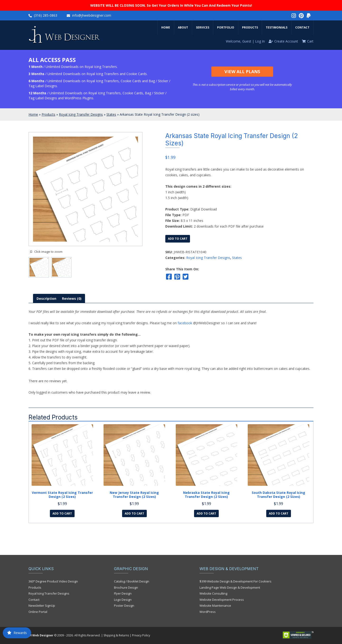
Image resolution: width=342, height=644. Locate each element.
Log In (260, 41)
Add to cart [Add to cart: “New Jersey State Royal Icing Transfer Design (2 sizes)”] (134, 513)
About (183, 27)
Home (166, 27)
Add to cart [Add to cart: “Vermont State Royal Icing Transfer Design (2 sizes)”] (62, 513)
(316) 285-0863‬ (46, 15)
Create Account (286, 41)
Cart (310, 41)
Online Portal (38, 612)
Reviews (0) (72, 298)
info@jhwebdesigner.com (92, 15)
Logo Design (123, 600)
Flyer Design (123, 593)
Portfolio (226, 27)
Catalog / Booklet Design (132, 581)
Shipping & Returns (116, 635)
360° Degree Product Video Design (53, 581)
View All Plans (242, 72)
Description (46, 298)
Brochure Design (126, 587)
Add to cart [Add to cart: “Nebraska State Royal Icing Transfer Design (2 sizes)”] (206, 513)
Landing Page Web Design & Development (230, 587)
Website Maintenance (215, 606)
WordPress (208, 612)
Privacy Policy (141, 635)
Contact (302, 27)
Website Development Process (222, 600)
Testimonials (277, 27)
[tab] (46, 298)
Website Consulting (213, 593)
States (111, 114)
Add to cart (178, 239)
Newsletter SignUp (42, 606)
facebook (185, 323)
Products (250, 27)
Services (203, 27)
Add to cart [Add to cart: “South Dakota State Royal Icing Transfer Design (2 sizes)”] (279, 513)
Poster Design (124, 606)
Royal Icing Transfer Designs (81, 114)
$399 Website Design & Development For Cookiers (235, 581)
